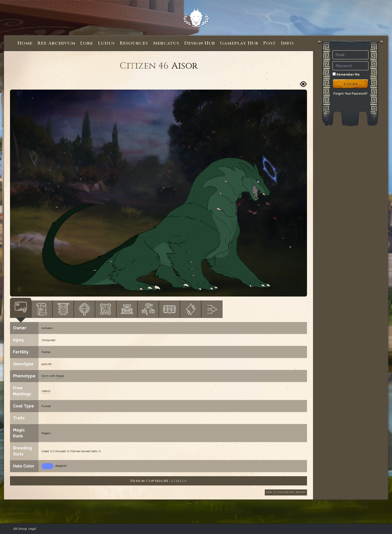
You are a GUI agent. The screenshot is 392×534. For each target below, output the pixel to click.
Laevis (46, 391)
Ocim (45, 376)
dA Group (20, 529)
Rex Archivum (56, 43)
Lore (87, 43)
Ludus (106, 43)
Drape (60, 376)
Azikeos (47, 328)
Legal (32, 529)
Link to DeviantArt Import (286, 492)
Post (270, 43)
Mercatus (166, 43)
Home (25, 43)
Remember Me (346, 74)
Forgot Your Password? (350, 94)
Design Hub (200, 43)
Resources (134, 43)
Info (287, 43)
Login (351, 84)
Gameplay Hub (239, 43)
